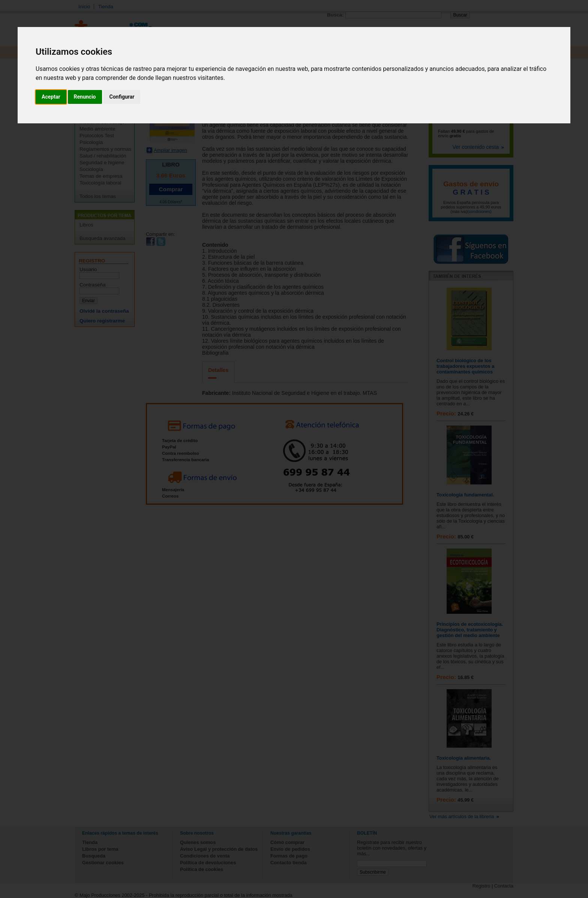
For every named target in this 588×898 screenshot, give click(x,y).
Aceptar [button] (51, 97)
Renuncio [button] (85, 97)
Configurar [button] (122, 97)
